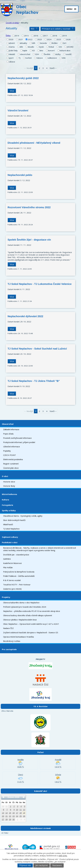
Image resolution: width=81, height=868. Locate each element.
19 (24, 813)
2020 (11, 39)
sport (11, 58)
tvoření (28, 58)
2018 (55, 36)
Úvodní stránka (12, 23)
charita (12, 47)
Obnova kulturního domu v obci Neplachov (21, 603)
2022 (30, 39)
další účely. (63, 856)
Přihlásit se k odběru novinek (58, 29)
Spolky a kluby (9, 510)
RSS (34, 29)
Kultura (5, 500)
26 (24, 816)
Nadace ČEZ (8, 628)
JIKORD (70, 47)
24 (17, 816)
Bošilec (55, 43)
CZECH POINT (9, 455)
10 (17, 810)
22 (10, 816)
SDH (37, 54)
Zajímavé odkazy (10, 537)
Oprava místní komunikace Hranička (18, 637)
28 (7, 819)
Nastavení (57, 865)
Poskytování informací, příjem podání (19, 442)
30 (3, 806)
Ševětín (47, 54)
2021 (21, 39)
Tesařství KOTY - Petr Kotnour (17, 585)
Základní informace (11, 429)
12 (24, 810)
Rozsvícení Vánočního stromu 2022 (29, 207)
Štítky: (8, 35)
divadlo (31, 47)
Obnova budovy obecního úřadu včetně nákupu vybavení (28, 615)
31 (7, 806)
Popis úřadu (8, 434)
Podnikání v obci (10, 542)
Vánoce (40, 58)
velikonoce (52, 58)
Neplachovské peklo (20, 175)
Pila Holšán (8, 567)
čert (65, 43)
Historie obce (9, 482)
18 (21, 813)
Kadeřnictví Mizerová (12, 563)
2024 (49, 39)
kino (41, 50)
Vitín (64, 58)
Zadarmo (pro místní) (12, 589)
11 (21, 810)
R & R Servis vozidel (12, 580)
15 (10, 813)
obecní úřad (25, 54)
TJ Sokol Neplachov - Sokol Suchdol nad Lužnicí (37, 349)
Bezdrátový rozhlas (12, 641)
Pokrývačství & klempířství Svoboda (19, 572)
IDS (60, 47)
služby (58, 54)
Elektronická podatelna (13, 459)
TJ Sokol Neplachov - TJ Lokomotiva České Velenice (40, 284)
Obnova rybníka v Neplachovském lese (20, 620)
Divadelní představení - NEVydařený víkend (34, 143)
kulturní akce (65, 50)
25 (21, 816)
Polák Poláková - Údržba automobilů (19, 576)
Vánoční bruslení (18, 110)
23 (14, 816)
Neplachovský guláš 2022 (23, 78)
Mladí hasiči (8, 524)
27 (3, 819)
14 (7, 813)
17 (17, 813)
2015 (26, 36)
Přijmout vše (25, 865)
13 (3, 813)
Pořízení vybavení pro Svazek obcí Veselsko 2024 (25, 607)
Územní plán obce (11, 468)
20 (3, 816)
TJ (19, 58)
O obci (5, 476)
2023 (40, 39)
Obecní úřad (8, 424)
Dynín (41, 47)
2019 (64, 36)
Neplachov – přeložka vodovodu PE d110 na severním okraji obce (32, 611)
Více (12, 91)
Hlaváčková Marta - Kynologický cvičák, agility (23, 516)
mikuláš (12, 54)
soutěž (69, 54)
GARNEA (7, 559)
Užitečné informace (12, 447)
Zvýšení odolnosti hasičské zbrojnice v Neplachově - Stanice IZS (31, 632)
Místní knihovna (9, 494)
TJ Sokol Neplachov (11, 529)
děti (21, 47)
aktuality (23, 43)
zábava (12, 62)
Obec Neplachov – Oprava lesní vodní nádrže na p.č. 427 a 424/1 (31, 624)
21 (7, 816)
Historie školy (9, 486)
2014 (17, 36)
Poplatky (7, 451)
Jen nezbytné (42, 865)
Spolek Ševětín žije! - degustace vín (29, 240)
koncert (51, 50)
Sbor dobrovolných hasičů (14, 520)
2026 (68, 39)
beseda (43, 43)
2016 (36, 36)
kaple (25, 50)
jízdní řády (13, 50)
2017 (45, 36)
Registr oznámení (11, 464)
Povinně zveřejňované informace (17, 438)
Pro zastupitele (9, 649)
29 (10, 819)
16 (14, 813)
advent (12, 43)
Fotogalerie (7, 505)
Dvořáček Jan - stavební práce (16, 555)
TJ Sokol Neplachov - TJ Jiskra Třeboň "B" (34, 381)
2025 (59, 39)
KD (33, 50)
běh (34, 43)
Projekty (6, 597)
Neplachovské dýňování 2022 (25, 316)
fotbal (51, 47)
